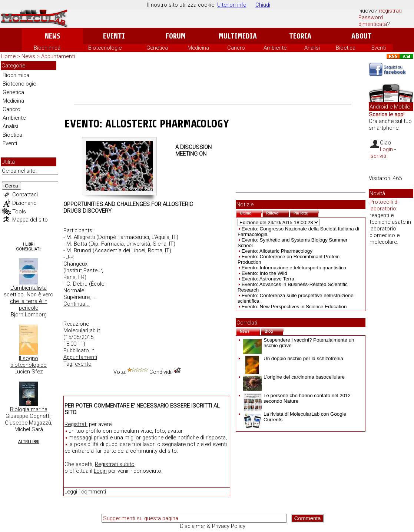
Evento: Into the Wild (264, 273)
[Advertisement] (213, 82)
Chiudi (263, 5)
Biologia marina (29, 409)
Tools (19, 212)
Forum (175, 36)
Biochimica (47, 48)
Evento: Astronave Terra (268, 279)
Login (100, 471)
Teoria (300, 36)
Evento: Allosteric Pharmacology (277, 251)
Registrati (390, 11)
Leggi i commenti (85, 492)
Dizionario (24, 203)
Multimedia (238, 36)
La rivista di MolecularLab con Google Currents (295, 417)
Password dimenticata (373, 21)
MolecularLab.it (82, 330)
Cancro (236, 48)
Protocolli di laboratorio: (384, 205)
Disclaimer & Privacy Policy (213, 526)
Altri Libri (29, 442)
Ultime (251, 212)
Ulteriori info (232, 5)
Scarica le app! (387, 114)
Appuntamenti (58, 56)
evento (83, 364)
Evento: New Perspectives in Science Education (294, 307)
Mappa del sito (30, 220)
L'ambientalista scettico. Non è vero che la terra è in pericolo (29, 298)
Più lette (306, 212)
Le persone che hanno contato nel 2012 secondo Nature (297, 398)
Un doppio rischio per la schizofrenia (293, 358)
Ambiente (275, 48)
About (362, 36)
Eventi (114, 36)
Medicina (198, 48)
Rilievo (278, 212)
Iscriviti (378, 156)
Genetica (157, 48)
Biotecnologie (105, 48)
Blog (274, 331)
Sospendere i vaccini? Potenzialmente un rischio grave (299, 343)
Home (8, 56)
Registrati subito (115, 464)
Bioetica (346, 48)
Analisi (312, 48)
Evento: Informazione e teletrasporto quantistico (294, 268)
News (52, 36)
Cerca (11, 186)
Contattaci (25, 194)
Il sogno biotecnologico (29, 362)
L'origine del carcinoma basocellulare (294, 377)
